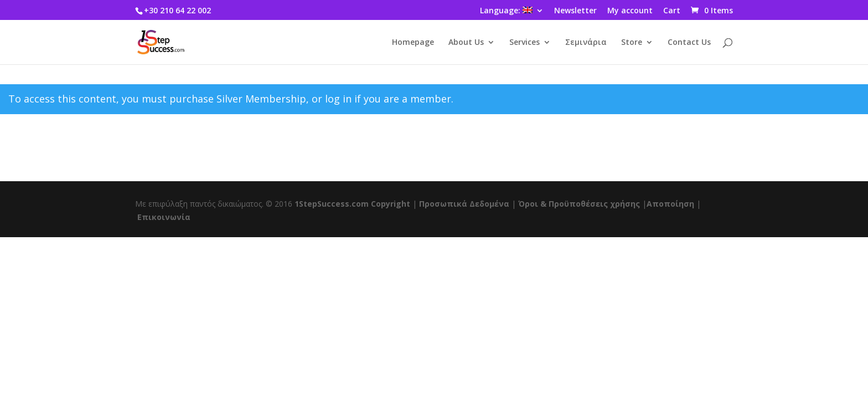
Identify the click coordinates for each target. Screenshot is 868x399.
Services (525, 43)
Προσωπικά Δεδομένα (464, 204)
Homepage (413, 43)
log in (338, 99)
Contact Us (689, 43)
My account (630, 11)
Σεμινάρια (586, 43)
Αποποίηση (670, 204)
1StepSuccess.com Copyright (352, 204)
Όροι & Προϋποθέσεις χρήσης (579, 204)
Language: (506, 11)
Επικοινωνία (164, 217)
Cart (672, 11)
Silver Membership (261, 99)
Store (632, 43)
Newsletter (575, 11)
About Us (466, 43)
